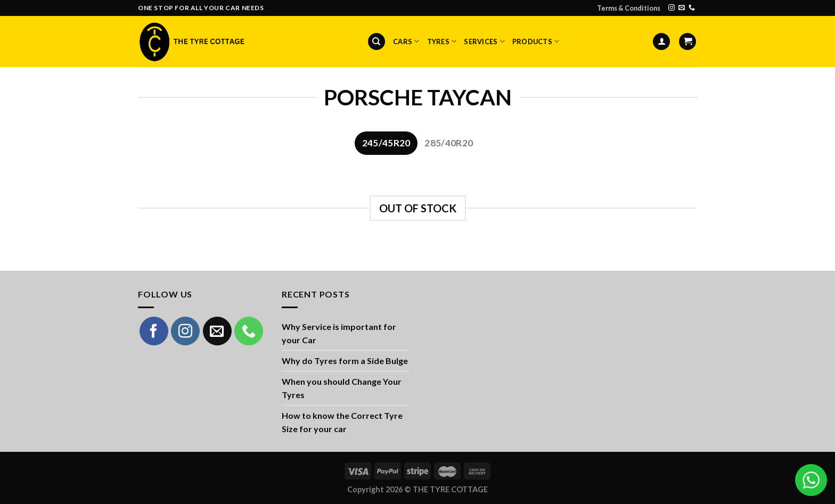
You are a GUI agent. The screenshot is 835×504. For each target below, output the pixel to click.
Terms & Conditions (629, 8)
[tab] (386, 143)
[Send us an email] (682, 8)
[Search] (376, 42)
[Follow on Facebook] (154, 331)
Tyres (442, 41)
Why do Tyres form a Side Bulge (345, 361)
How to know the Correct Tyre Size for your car (342, 422)
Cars (406, 41)
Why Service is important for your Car (339, 333)
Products (536, 41)
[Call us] (692, 8)
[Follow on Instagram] (672, 8)
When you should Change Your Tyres (342, 388)
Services (484, 41)
